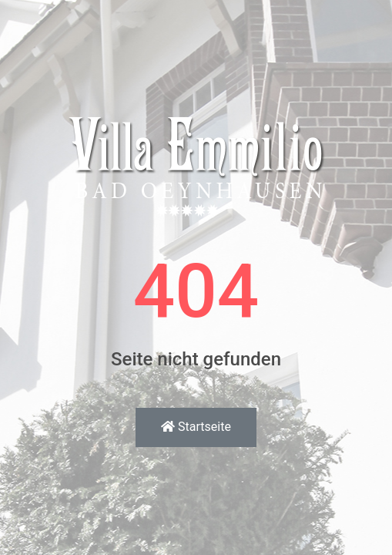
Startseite (196, 427)
